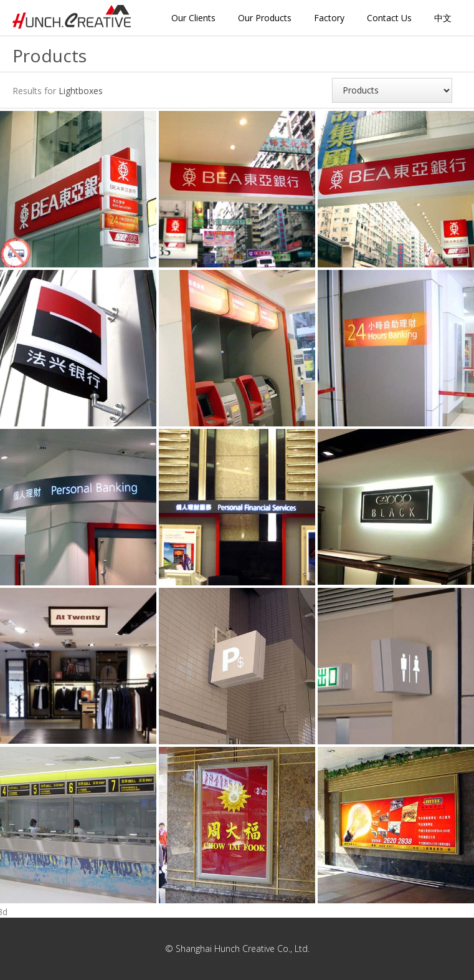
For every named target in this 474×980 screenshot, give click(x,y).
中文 (443, 18)
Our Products (265, 18)
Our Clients (193, 18)
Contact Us (389, 18)
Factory (329, 18)
